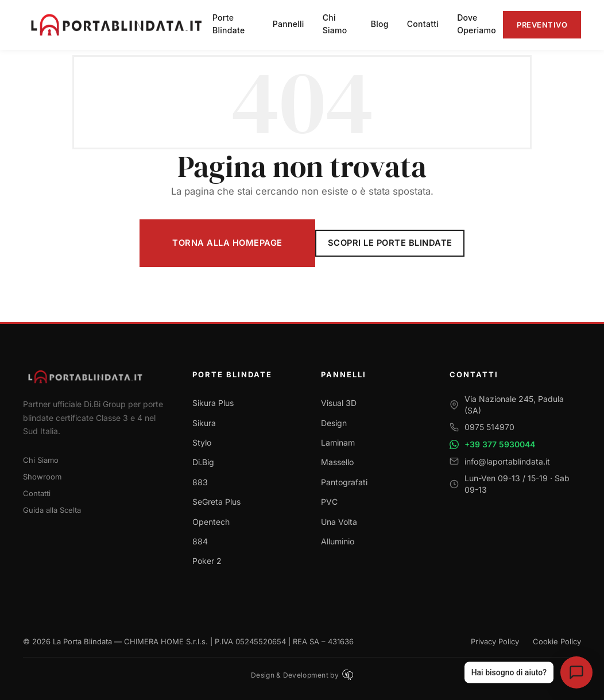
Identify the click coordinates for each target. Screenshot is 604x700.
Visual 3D (339, 403)
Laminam (338, 442)
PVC (329, 502)
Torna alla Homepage (227, 243)
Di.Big (203, 462)
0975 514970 (489, 427)
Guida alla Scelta (52, 510)
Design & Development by (302, 675)
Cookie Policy (557, 641)
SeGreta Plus (216, 502)
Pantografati (344, 482)
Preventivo (542, 25)
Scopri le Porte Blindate (390, 243)
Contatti (37, 493)
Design (334, 423)
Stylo (202, 442)
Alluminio (338, 541)
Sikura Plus (213, 403)
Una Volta (339, 522)
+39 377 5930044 (500, 444)
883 (200, 482)
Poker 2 (207, 561)
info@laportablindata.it (507, 461)
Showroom (42, 477)
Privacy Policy (495, 641)
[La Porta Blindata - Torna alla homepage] (118, 25)
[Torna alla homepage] (94, 376)
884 (200, 541)
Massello (337, 462)
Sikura (204, 423)
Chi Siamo (41, 460)
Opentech (211, 522)
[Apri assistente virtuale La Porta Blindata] (576, 672)
